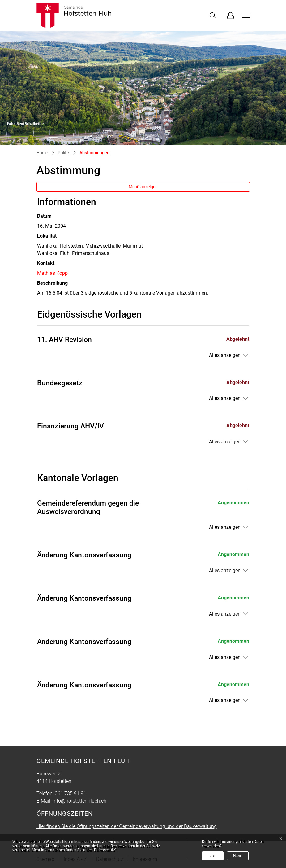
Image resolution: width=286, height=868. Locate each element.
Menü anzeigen (143, 187)
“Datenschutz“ (105, 850)
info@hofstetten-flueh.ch (79, 801)
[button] (214, 16)
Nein (238, 856)
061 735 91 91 (70, 793)
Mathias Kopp (52, 273)
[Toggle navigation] (245, 15)
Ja (213, 856)
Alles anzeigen (225, 355)
